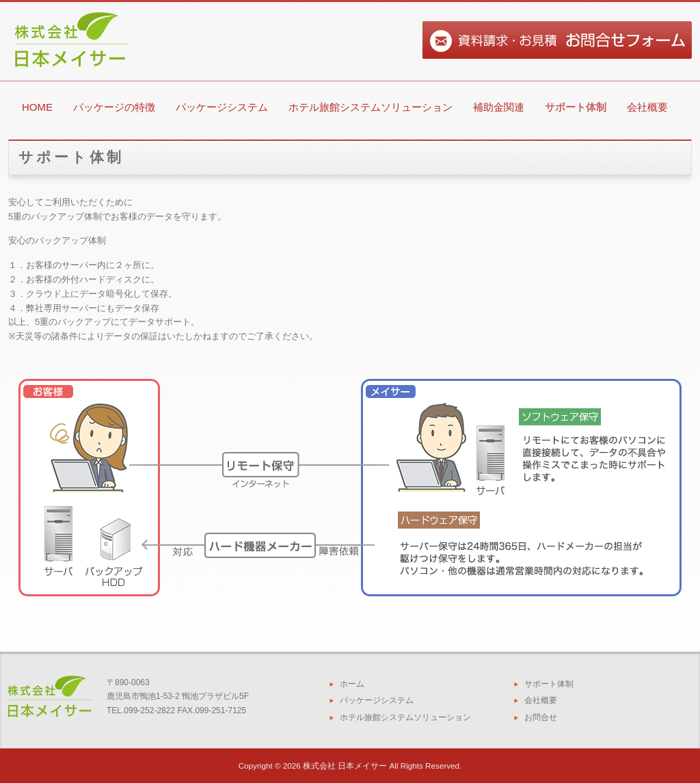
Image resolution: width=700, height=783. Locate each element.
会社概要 (647, 107)
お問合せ (541, 717)
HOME (37, 107)
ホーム (352, 684)
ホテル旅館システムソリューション (371, 107)
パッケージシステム (222, 107)
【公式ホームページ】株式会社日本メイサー (68, 88)
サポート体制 (576, 107)
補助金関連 (499, 107)
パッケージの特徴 (114, 107)
